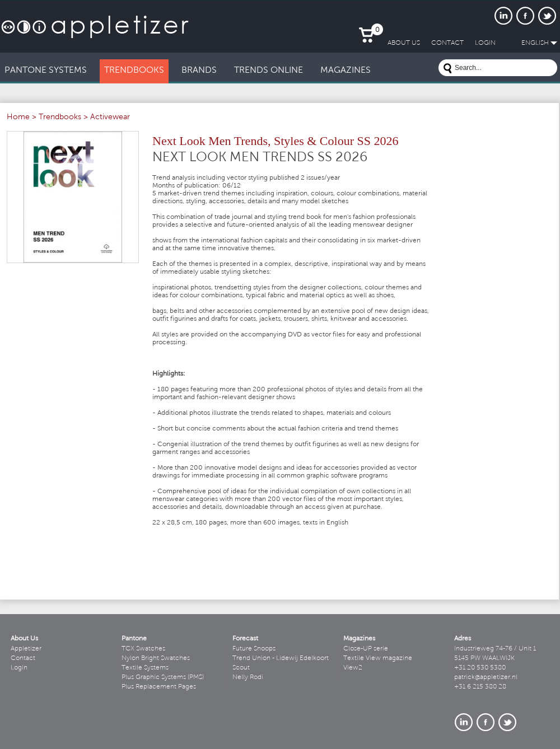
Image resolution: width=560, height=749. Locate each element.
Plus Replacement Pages (159, 687)
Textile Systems (145, 668)
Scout (241, 668)
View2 (353, 668)
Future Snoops (254, 649)
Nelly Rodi (248, 677)
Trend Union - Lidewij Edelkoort (281, 658)
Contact (23, 658)
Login (19, 668)
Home (18, 118)
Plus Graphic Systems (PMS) (163, 677)
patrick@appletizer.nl (486, 677)
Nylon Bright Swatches (156, 658)
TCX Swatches (143, 649)
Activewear (110, 118)
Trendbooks (60, 118)
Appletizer (26, 649)
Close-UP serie (366, 649)
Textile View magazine (378, 658)
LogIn (485, 43)
